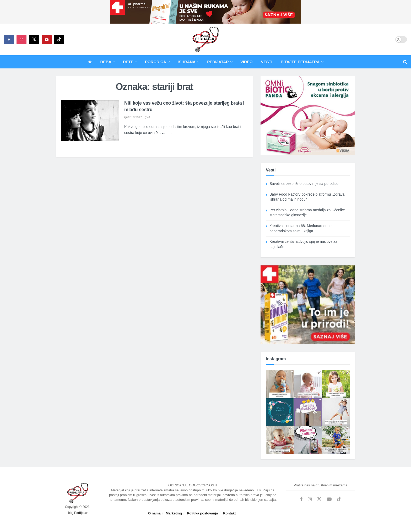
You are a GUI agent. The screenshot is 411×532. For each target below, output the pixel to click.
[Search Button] (405, 62)
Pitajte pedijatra (300, 62)
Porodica (156, 62)
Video (247, 62)
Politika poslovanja (203, 513)
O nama (154, 513)
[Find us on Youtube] (47, 40)
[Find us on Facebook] (9, 40)
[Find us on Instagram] (21, 40)
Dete (128, 62)
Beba (106, 62)
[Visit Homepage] (206, 40)
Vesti (267, 62)
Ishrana (187, 62)
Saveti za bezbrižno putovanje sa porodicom (305, 184)
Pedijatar (218, 62)
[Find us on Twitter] (34, 40)
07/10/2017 (133, 117)
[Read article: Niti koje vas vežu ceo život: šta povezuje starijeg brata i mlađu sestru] (90, 120)
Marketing (174, 513)
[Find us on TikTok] (59, 40)
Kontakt (229, 513)
